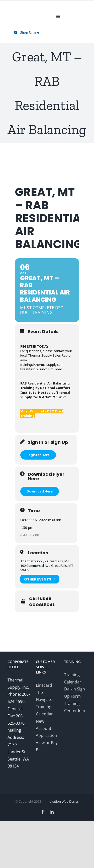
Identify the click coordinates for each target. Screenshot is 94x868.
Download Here (40, 491)
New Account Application (46, 728)
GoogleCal (42, 605)
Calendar (40, 599)
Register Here (38, 455)
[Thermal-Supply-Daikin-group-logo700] (26, 7)
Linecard (44, 685)
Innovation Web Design (62, 801)
